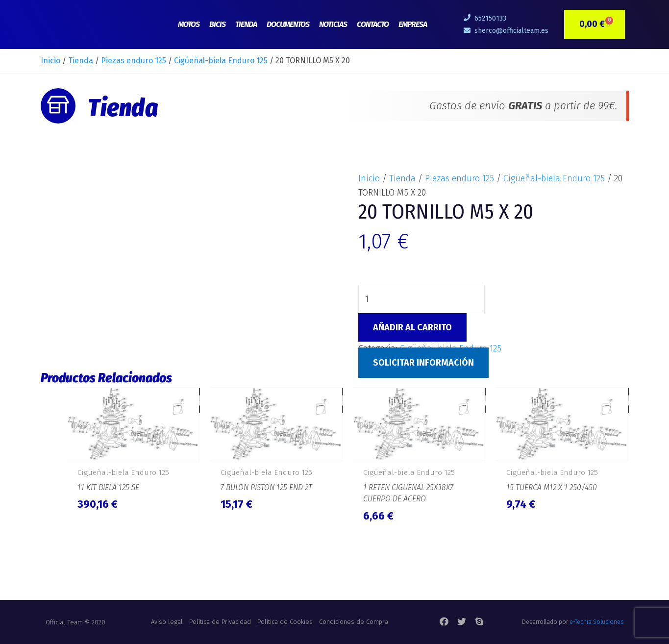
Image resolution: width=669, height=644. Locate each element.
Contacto (373, 24)
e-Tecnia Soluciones (596, 622)
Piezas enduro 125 (134, 61)
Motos (189, 24)
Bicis (217, 24)
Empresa (413, 24)
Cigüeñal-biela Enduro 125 (221, 61)
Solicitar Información (423, 363)
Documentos (288, 24)
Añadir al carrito (412, 327)
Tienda (246, 24)
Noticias (333, 24)
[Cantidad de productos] (421, 299)
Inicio (50, 61)
